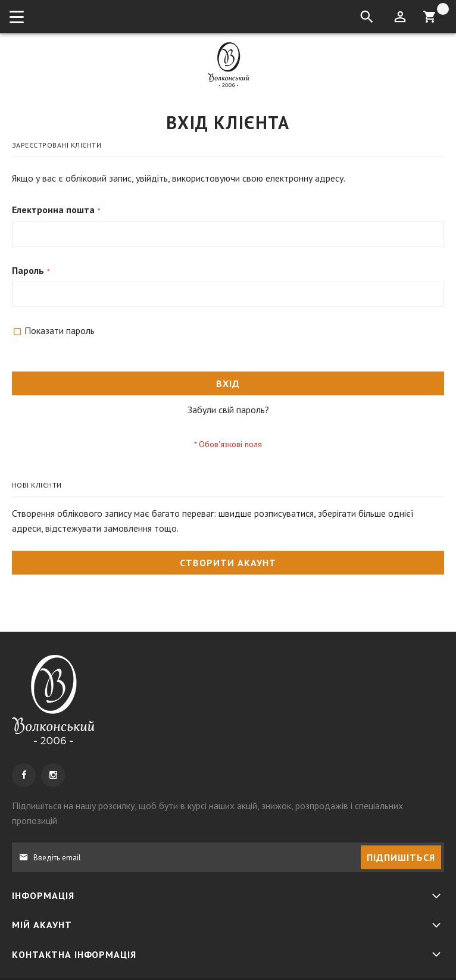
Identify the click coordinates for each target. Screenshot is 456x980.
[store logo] (228, 65)
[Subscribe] (401, 857)
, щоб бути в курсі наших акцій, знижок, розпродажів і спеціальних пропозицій (207, 813)
